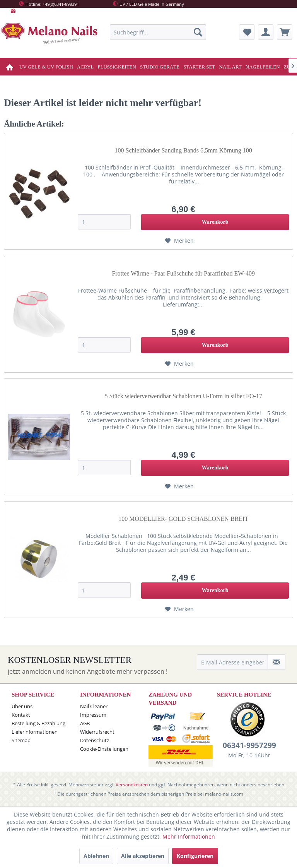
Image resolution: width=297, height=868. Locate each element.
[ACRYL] (85, 67)
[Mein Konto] (266, 32)
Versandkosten (132, 785)
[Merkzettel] (247, 32)
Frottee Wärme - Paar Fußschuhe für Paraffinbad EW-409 (183, 273)
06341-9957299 (249, 745)
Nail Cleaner (94, 706)
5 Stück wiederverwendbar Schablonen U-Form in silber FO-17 (183, 396)
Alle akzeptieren (143, 856)
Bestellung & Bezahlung (38, 723)
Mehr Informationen (189, 836)
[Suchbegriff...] (158, 32)
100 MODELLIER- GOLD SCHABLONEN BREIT (183, 519)
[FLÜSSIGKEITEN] (117, 67)
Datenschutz (95, 740)
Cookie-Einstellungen (104, 749)
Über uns (22, 706)
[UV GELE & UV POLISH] (46, 67)
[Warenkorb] (285, 32)
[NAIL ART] (230, 67)
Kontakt (21, 715)
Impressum (93, 715)
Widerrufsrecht (97, 732)
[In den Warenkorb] (215, 222)
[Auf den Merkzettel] (179, 241)
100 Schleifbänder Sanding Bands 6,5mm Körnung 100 (183, 150)
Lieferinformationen (35, 732)
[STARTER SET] (199, 67)
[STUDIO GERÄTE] (160, 67)
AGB (85, 723)
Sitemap (21, 740)
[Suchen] (198, 32)
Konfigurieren (195, 856)
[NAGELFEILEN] (263, 67)
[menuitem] (158, 32)
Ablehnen (96, 856)
